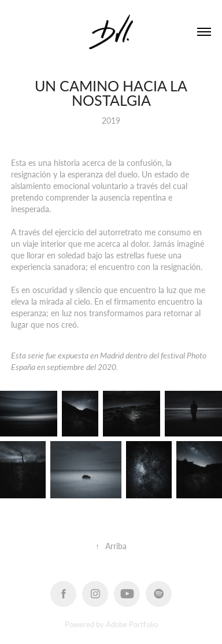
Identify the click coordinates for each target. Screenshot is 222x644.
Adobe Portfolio (132, 624)
